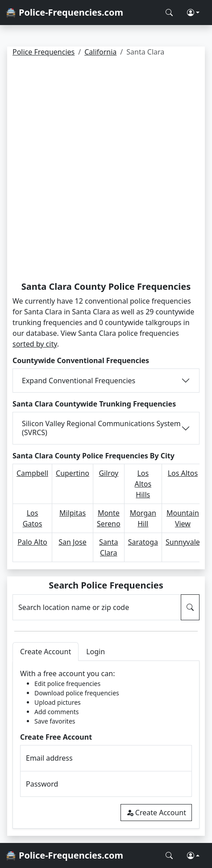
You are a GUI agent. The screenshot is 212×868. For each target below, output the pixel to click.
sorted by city (35, 344)
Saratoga (143, 542)
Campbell (32, 473)
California (100, 52)
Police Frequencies (44, 52)
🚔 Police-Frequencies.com (64, 12)
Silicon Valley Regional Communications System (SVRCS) (101, 428)
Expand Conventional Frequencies (79, 381)
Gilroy (108, 473)
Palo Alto (32, 542)
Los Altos (183, 473)
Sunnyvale (183, 542)
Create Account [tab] (46, 652)
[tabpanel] (106, 745)
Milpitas (73, 513)
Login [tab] (96, 652)
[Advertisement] (106, 171)
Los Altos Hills (143, 484)
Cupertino (73, 473)
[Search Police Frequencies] (169, 13)
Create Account (156, 813)
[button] (193, 13)
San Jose (73, 542)
